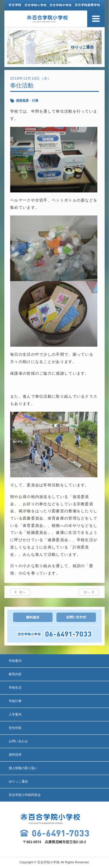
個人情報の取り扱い (23, 768)
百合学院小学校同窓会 (25, 795)
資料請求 (15, 755)
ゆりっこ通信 (18, 781)
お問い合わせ (18, 741)
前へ (22, 592)
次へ (87, 592)
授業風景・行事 (27, 101)
